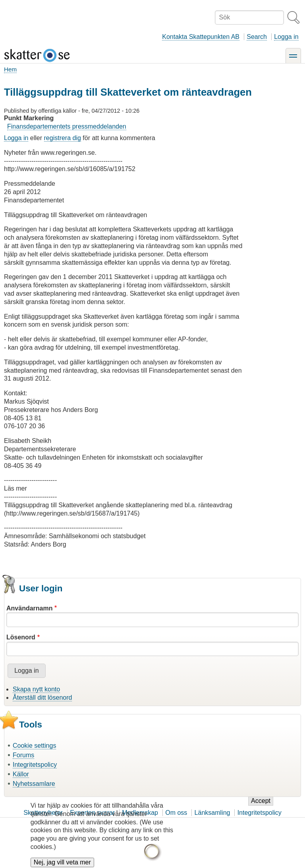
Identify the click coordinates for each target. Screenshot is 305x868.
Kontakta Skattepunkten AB (201, 37)
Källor (21, 774)
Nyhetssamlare (34, 784)
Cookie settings (34, 746)
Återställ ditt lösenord (42, 698)
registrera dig (63, 138)
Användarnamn (29, 608)
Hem (10, 69)
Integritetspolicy (35, 765)
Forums (23, 755)
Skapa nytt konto (36, 689)
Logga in (286, 37)
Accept (261, 807)
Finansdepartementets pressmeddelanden (67, 126)
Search (257, 37)
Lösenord (21, 637)
